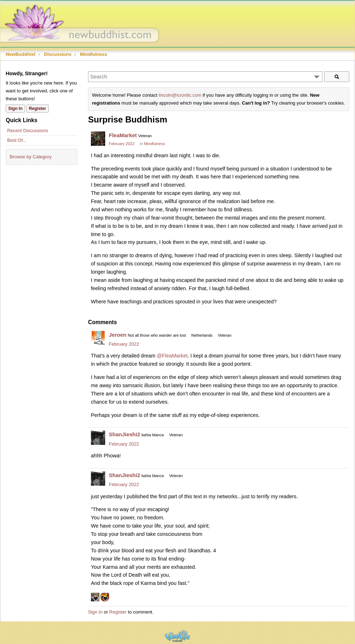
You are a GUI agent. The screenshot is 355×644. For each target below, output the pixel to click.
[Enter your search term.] (205, 77)
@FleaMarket (172, 356)
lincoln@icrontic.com (180, 95)
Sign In (95, 612)
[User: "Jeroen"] (98, 338)
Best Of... (17, 140)
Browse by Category (31, 157)
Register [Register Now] (38, 109)
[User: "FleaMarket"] (98, 139)
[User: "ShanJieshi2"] (98, 438)
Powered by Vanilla (177, 636)
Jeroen (118, 335)
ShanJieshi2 (125, 434)
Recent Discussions (28, 131)
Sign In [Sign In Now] (15, 109)
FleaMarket (123, 135)
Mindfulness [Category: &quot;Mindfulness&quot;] (154, 144)
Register (118, 612)
